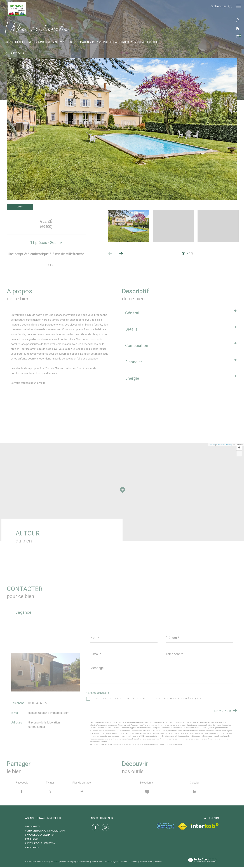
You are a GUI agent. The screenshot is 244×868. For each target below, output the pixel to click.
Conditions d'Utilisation (155, 744)
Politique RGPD (146, 863)
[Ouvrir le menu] (238, 6)
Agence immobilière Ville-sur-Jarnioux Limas (31, 42)
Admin (124, 863)
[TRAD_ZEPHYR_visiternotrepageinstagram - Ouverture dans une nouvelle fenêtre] (105, 828)
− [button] (239, 453)
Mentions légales (112, 863)
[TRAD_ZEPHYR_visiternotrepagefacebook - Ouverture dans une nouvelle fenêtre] (95, 828)
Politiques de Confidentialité (131, 744)
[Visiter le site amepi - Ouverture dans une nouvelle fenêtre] (165, 827)
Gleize (74, 42)
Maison (85, 42)
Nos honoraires (83, 863)
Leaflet (212, 445)
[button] (121, 254)
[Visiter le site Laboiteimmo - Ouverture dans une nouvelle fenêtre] (202, 861)
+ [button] (239, 448)
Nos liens (134, 863)
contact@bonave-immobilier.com (49, 713)
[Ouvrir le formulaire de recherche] (219, 6)
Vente (64, 42)
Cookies (158, 863)
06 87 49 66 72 (38, 703)
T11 (94, 42)
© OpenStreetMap (224, 445)
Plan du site (97, 863)
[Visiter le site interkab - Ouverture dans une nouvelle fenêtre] (205, 827)
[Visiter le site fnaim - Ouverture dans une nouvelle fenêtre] (182, 828)
